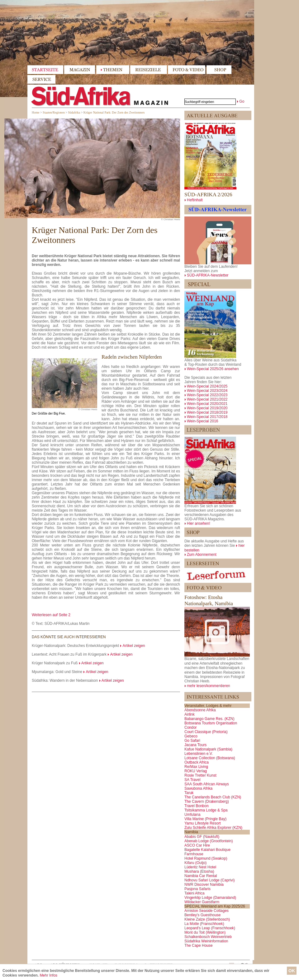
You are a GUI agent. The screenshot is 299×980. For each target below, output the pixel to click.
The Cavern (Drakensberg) (207, 801)
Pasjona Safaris (197, 889)
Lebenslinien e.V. (199, 754)
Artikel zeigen (134, 646)
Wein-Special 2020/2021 (207, 404)
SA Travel (192, 780)
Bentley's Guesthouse (202, 915)
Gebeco (191, 736)
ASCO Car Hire (197, 845)
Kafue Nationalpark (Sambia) (208, 749)
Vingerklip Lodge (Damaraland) (210, 898)
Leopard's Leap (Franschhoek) (210, 928)
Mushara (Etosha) (199, 871)
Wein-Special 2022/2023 (207, 395)
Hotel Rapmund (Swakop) (206, 858)
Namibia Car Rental (201, 876)
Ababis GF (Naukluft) (202, 837)
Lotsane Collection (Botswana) (210, 758)
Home (36, 112)
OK (292, 971)
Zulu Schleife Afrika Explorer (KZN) (213, 828)
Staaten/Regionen (54, 112)
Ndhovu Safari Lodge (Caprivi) (209, 880)
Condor (190, 727)
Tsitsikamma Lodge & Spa (206, 810)
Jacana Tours (195, 745)
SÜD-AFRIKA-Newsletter (208, 275)
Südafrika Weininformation (206, 941)
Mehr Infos (48, 975)
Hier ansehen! (199, 523)
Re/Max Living (196, 767)
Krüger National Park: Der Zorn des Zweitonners (114, 112)
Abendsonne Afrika (200, 710)
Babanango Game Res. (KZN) (209, 719)
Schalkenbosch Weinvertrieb (208, 937)
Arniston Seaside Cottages (206, 911)
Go (242, 101)
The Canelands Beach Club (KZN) (213, 797)
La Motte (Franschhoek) (204, 924)
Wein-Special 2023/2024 (207, 391)
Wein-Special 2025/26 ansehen (213, 369)
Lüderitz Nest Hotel (200, 867)
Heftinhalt (195, 200)
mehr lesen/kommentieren (209, 686)
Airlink (190, 714)
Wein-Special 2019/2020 (207, 408)
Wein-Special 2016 (203, 421)
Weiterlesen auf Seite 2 (51, 615)
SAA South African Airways (207, 784)
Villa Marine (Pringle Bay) (205, 819)
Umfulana (192, 815)
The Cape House (199, 945)
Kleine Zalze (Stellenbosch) (207, 919)
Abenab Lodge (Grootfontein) (209, 841)
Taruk (189, 793)
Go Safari (192, 741)
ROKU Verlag (196, 771)
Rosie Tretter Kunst (200, 775)
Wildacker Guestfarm (202, 902)
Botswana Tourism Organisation (211, 723)
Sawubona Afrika (198, 788)
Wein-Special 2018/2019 (207, 412)
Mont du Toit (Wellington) (205, 932)
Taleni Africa (195, 893)
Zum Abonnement (202, 555)
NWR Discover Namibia (204, 885)
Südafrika (74, 112)
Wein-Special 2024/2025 (207, 386)
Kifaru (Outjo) (195, 863)
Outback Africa (197, 762)
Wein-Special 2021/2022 (207, 399)
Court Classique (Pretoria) (206, 732)
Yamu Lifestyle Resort (203, 823)
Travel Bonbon (197, 806)
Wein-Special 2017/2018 (207, 417)
